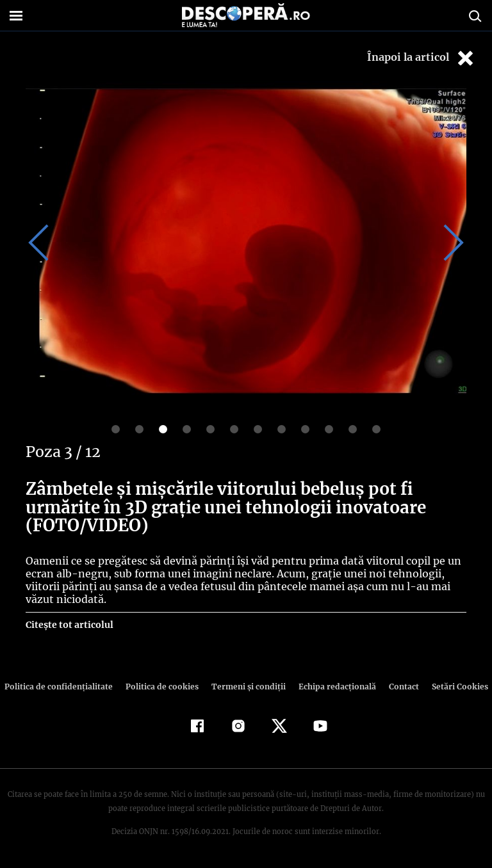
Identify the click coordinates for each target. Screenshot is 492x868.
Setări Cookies (453, 687)
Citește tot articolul (69, 625)
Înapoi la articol (422, 58)
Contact (398, 687)
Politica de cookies (163, 687)
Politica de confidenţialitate (64, 687)
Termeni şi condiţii (247, 687)
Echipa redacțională (333, 687)
